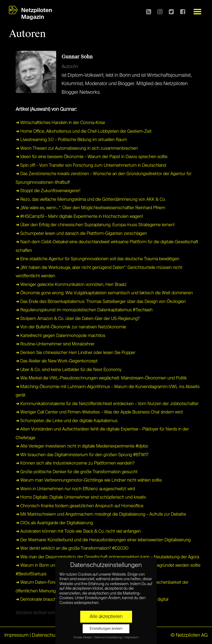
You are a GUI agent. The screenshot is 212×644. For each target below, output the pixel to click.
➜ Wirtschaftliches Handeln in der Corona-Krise (60, 123)
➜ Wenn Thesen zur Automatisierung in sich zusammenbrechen (77, 149)
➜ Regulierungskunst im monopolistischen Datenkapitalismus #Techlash (84, 310)
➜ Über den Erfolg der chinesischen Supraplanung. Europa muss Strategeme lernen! (95, 225)
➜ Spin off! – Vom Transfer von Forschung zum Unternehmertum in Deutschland (91, 166)
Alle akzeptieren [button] (106, 617)
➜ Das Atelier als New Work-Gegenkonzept (57, 361)
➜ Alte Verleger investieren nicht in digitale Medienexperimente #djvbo (82, 446)
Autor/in (70, 67)
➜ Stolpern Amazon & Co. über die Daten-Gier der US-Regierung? (78, 319)
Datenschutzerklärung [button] (108, 638)
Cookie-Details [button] (83, 638)
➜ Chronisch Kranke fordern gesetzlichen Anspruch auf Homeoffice (80, 506)
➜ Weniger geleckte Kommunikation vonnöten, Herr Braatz (71, 285)
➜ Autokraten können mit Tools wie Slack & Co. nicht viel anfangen (78, 532)
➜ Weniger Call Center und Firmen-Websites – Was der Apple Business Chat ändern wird (99, 412)
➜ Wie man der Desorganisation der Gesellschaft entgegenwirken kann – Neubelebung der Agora (107, 557)
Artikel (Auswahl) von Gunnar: (46, 109)
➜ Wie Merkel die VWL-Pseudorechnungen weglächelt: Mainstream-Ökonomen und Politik (101, 378)
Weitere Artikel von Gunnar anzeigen (54, 613)
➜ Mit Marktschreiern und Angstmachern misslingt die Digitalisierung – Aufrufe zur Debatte (101, 515)
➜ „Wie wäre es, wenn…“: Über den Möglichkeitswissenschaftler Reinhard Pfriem (90, 208)
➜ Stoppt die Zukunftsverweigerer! (48, 191)
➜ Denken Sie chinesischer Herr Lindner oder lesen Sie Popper (75, 353)
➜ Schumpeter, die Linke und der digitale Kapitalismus (67, 421)
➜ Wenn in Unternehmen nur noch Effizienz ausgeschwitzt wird (75, 489)
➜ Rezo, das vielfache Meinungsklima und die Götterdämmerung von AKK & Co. (91, 200)
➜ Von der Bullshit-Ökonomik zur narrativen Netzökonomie (71, 327)
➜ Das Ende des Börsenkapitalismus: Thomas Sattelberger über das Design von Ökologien (101, 302)
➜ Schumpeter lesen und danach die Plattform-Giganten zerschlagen (81, 234)
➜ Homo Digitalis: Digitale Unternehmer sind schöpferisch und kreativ (81, 498)
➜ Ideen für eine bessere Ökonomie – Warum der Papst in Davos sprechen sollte (92, 157)
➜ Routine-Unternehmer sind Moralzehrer (55, 344)
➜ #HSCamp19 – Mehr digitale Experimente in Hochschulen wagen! (79, 217)
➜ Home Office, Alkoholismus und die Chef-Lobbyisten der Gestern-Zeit (84, 132)
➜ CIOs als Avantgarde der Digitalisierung (54, 523)
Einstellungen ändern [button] (106, 629)
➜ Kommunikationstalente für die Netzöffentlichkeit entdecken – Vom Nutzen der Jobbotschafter (107, 404)
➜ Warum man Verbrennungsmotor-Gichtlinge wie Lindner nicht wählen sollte (89, 481)
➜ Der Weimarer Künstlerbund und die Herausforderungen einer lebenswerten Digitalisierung (103, 540)
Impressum (16, 635)
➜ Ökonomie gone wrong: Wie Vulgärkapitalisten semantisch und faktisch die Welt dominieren (104, 293)
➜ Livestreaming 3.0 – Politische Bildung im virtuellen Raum (71, 140)
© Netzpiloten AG (189, 635)
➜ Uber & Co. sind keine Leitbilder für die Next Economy (68, 370)
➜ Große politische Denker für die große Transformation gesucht (77, 472)
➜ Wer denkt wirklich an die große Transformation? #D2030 (72, 549)
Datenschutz (46, 635)
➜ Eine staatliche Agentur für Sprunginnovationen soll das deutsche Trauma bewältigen (97, 259)
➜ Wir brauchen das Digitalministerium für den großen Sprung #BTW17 (82, 455)
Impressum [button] (132, 638)
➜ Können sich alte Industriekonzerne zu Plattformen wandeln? (75, 463)
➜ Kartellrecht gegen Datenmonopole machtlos (60, 336)
